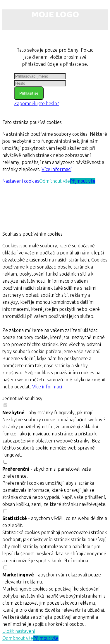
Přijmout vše (83, 181)
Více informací (56, 169)
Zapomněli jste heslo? (36, 103)
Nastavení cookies (21, 181)
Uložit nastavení (19, 631)
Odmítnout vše (55, 181)
